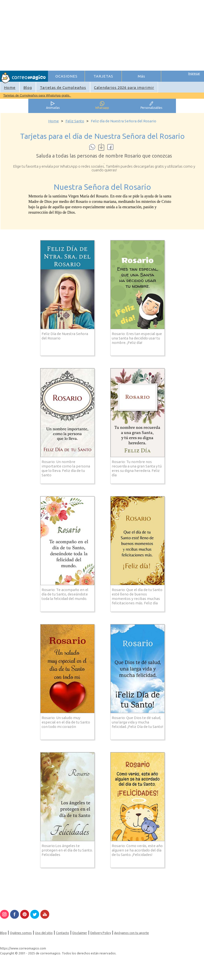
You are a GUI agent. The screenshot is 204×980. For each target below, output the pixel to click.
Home (10, 88)
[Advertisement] (126, 35)
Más (141, 76)
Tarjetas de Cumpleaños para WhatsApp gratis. (37, 95)
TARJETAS (103, 76)
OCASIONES (66, 76)
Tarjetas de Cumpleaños (63, 88)
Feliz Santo (75, 121)
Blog (28, 88)
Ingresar (194, 73)
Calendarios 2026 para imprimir (124, 88)
